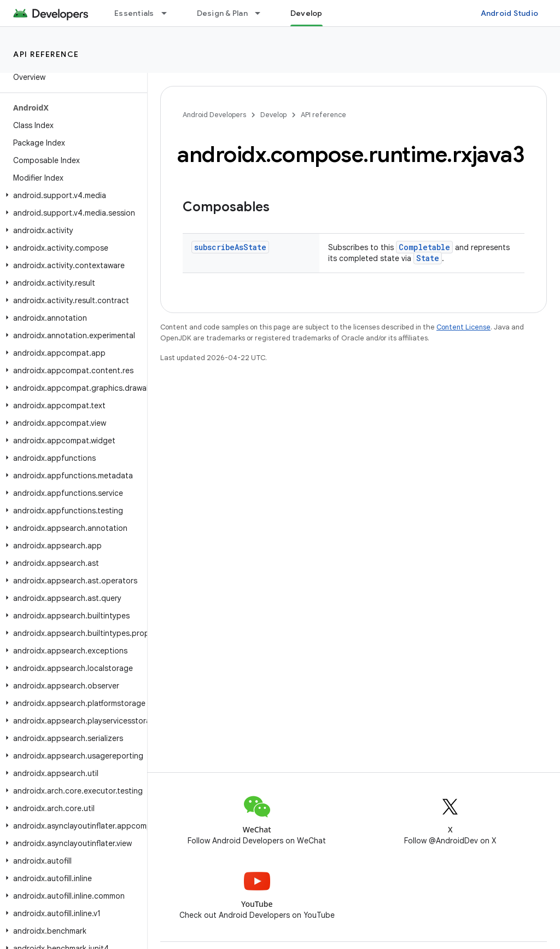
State (428, 258)
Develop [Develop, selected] (307, 13)
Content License (463, 327)
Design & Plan (222, 13)
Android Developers (214, 115)
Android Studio (510, 13)
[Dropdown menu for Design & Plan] (262, 13)
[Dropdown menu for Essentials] (169, 13)
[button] (71, 195)
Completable (424, 247)
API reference (46, 54)
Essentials (134, 13)
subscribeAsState (230, 247)
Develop (273, 115)
